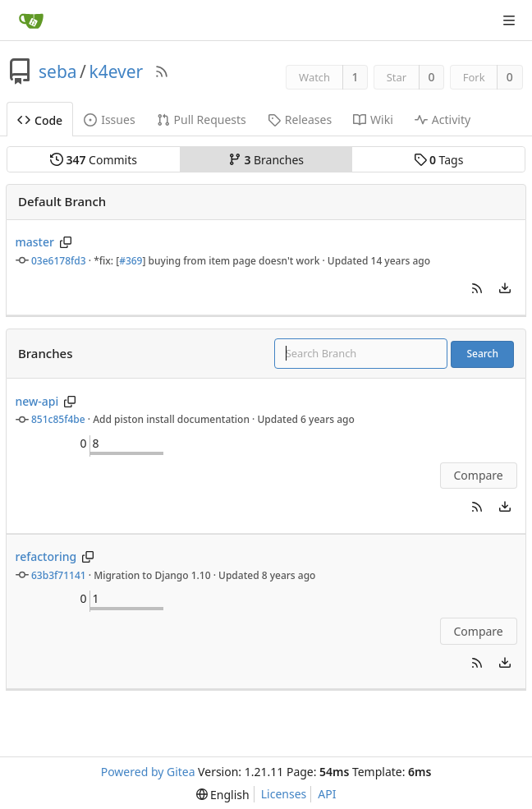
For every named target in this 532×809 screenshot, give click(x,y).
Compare (478, 475)
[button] (477, 288)
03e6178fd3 (59, 261)
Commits (94, 160)
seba (58, 71)
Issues (109, 120)
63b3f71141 (59, 575)
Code (40, 120)
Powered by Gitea (148, 772)
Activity (443, 120)
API (327, 794)
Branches (266, 160)
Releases (300, 120)
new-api (37, 401)
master (35, 242)
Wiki (373, 120)
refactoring (46, 556)
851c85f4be (58, 419)
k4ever (116, 71)
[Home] (31, 21)
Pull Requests (202, 120)
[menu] (505, 288)
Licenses (284, 794)
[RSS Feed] (162, 71)
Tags (439, 160)
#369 (131, 261)
